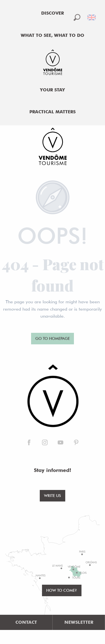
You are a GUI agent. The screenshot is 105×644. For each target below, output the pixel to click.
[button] (77, 17)
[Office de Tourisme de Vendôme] (53, 147)
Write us (53, 495)
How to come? (62, 590)
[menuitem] (53, 13)
